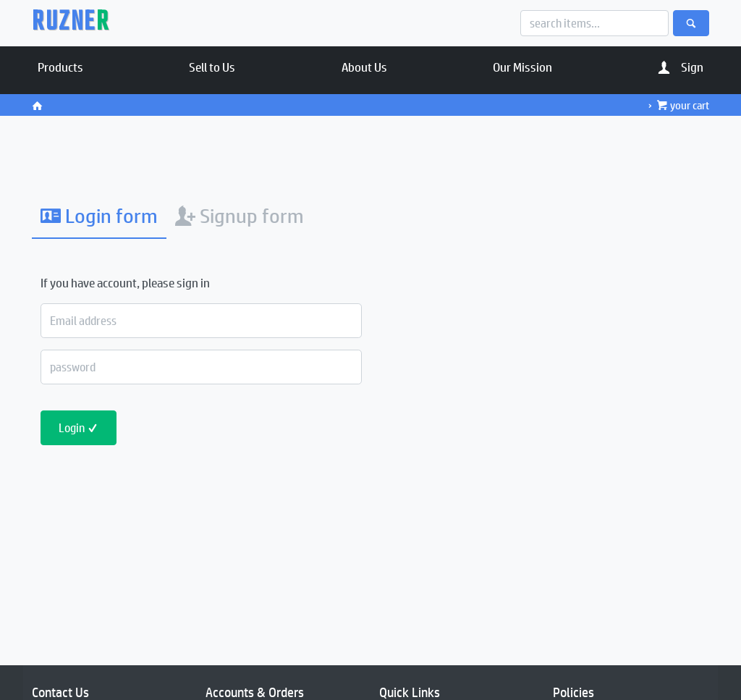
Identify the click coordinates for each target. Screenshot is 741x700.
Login (79, 427)
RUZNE (71, 23)
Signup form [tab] (240, 215)
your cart (683, 105)
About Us (364, 67)
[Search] (594, 23)
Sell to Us (212, 67)
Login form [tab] (99, 215)
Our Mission (522, 67)
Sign (681, 67)
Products (60, 67)
